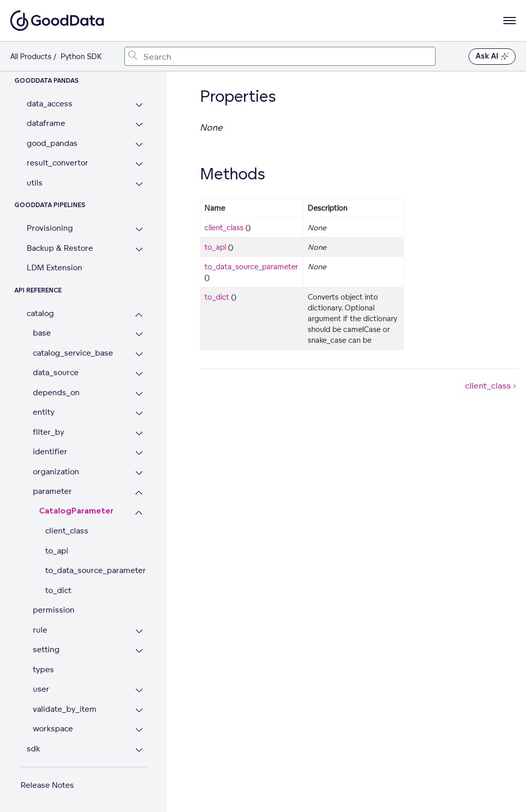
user (41, 689)
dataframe (46, 123)
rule (40, 630)
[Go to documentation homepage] (57, 21)
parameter (52, 491)
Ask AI (492, 57)
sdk (33, 749)
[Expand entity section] (139, 413)
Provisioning (50, 228)
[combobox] (280, 56)
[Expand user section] (139, 690)
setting (46, 649)
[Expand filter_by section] (139, 433)
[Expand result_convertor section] (139, 164)
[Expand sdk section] (139, 750)
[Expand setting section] (139, 651)
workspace (53, 728)
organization (56, 472)
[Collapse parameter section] (139, 493)
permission (54, 610)
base (42, 333)
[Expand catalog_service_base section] (139, 354)
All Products (31, 56)
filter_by (49, 432)
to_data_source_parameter (96, 570)
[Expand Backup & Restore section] (139, 250)
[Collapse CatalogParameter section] (139, 513)
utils (35, 183)
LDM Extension (54, 267)
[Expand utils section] (139, 184)
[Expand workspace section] (139, 730)
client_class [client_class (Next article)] (492, 385)
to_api (57, 551)
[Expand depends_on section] (139, 394)
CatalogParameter (76, 511)
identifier (50, 451)
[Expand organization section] (139, 473)
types (43, 669)
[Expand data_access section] (139, 105)
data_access (50, 104)
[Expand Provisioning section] (139, 229)
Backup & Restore (60, 248)
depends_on (56, 392)
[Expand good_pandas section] (139, 145)
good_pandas (52, 143)
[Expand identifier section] (139, 453)
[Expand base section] (139, 334)
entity (44, 412)
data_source (56, 372)
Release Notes (47, 785)
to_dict (58, 590)
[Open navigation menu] (510, 21)
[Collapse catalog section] (139, 315)
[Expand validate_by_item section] (139, 710)
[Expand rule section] (139, 631)
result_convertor (58, 163)
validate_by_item (65, 709)
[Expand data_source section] (139, 374)
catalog (40, 313)
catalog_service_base (73, 353)
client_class (67, 531)
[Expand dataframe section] (139, 125)
